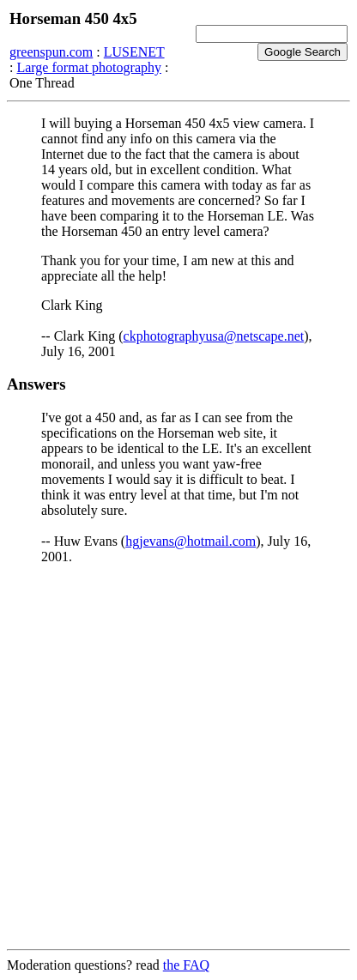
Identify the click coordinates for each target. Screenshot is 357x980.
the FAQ (186, 965)
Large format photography (89, 67)
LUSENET (134, 52)
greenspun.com (51, 52)
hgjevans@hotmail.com (191, 541)
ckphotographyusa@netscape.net (214, 336)
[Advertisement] (178, 757)
